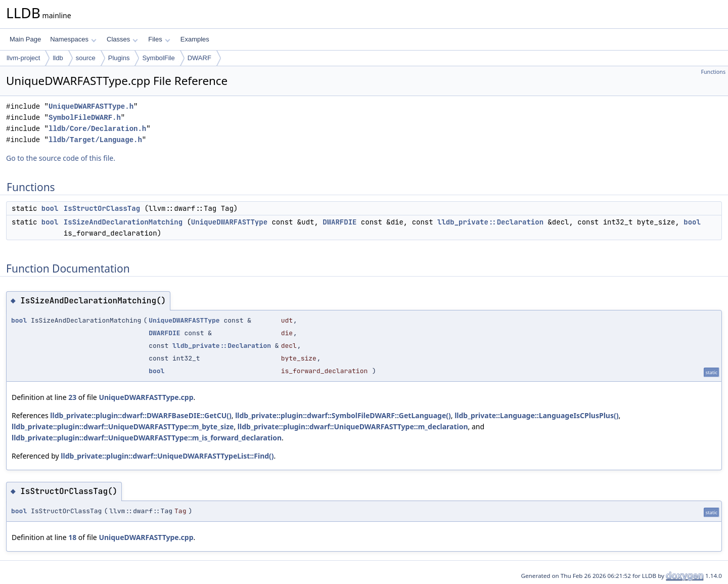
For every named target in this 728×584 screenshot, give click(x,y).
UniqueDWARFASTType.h (91, 106)
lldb (58, 58)
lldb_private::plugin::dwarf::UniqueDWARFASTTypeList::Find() (167, 456)
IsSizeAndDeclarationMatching (123, 222)
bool (50, 208)
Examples (195, 39)
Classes (122, 39)
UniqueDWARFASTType (229, 222)
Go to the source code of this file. (61, 158)
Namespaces (73, 39)
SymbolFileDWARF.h (85, 118)
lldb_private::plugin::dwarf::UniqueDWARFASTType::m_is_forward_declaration (147, 438)
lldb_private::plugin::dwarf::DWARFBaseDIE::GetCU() (141, 415)
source (86, 58)
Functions (713, 72)
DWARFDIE (339, 222)
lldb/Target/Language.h (95, 140)
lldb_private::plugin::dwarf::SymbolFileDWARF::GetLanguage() (343, 415)
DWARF (199, 58)
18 (72, 537)
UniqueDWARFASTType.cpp (146, 397)
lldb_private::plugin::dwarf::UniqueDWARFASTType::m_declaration (353, 426)
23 (72, 397)
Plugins (119, 58)
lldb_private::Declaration (490, 222)
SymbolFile (158, 58)
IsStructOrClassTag (102, 208)
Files (159, 39)
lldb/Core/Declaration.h (97, 129)
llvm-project (23, 58)
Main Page (25, 39)
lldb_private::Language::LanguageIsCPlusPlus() (536, 415)
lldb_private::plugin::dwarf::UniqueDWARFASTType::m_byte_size (123, 426)
